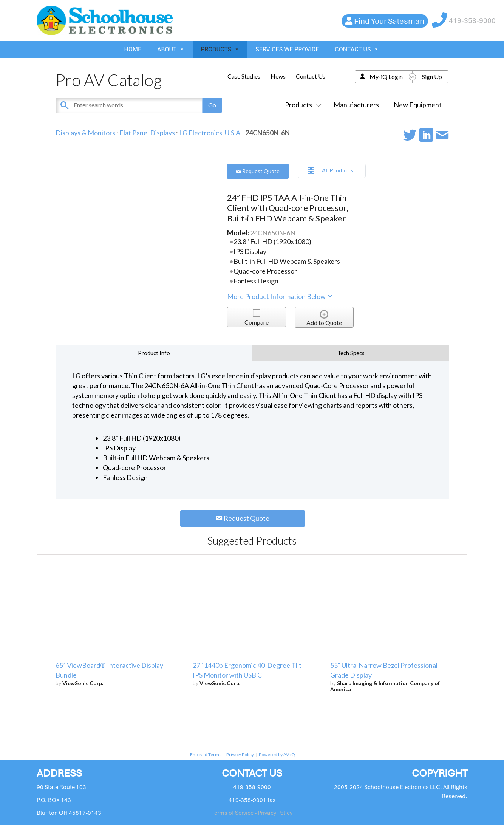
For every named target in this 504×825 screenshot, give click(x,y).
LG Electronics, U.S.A (210, 133)
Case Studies (244, 76)
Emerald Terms (206, 755)
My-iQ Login (386, 77)
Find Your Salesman (389, 21)
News (278, 76)
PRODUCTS (220, 49)
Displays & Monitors (85, 133)
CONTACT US (357, 49)
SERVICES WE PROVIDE (287, 49)
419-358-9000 (472, 21)
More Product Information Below (280, 296)
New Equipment (418, 105)
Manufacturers (356, 105)
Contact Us (311, 76)
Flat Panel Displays (147, 133)
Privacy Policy (240, 755)
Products (302, 105)
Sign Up (432, 77)
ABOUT (171, 49)
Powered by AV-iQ (277, 755)
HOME (133, 49)
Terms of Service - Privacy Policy (252, 813)
